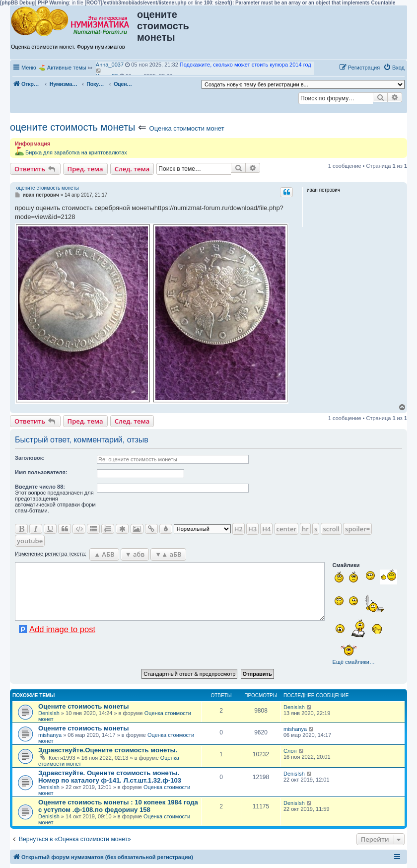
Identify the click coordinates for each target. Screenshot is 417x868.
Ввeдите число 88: (40, 487)
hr (305, 529)
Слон (290, 751)
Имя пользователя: (41, 472)
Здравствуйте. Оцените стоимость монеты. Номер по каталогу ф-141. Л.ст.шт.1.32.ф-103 (110, 777)
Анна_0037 (110, 65)
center (286, 529)
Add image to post (62, 629)
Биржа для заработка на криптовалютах (76, 152)
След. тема (132, 169)
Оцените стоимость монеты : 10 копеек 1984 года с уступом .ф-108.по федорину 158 (118, 806)
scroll (331, 529)
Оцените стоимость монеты (84, 706)
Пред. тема (85, 169)
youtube (30, 541)
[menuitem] (394, 68)
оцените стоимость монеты (72, 127)
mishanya (50, 735)
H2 (239, 529)
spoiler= (357, 529)
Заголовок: (30, 458)
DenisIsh (49, 713)
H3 (252, 529)
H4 (266, 529)
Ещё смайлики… (354, 662)
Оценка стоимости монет (187, 128)
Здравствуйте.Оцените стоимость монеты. (108, 750)
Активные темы (67, 68)
